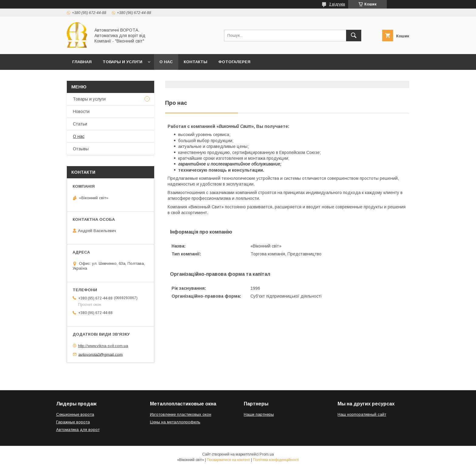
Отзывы (81, 149)
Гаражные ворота (73, 422)
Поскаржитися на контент (228, 460)
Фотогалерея (234, 62)
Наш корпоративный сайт (362, 414)
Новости (81, 111)
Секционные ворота (75, 414)
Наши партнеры (259, 414)
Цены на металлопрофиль (175, 422)
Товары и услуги (122, 62)
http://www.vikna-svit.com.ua (103, 346)
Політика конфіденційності (276, 460)
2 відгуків (337, 4)
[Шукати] (354, 36)
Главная (82, 62)
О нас (166, 62)
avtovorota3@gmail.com (100, 354)
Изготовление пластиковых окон (181, 414)
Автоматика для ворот (78, 430)
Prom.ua (267, 454)
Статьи (80, 124)
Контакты (195, 62)
